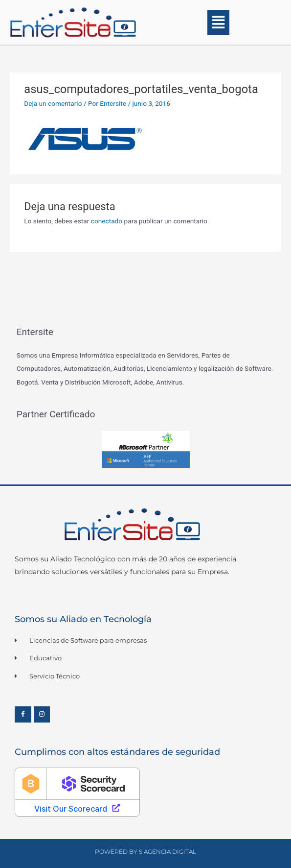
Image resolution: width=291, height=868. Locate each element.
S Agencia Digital (168, 852)
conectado (107, 221)
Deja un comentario (53, 103)
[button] (219, 22)
